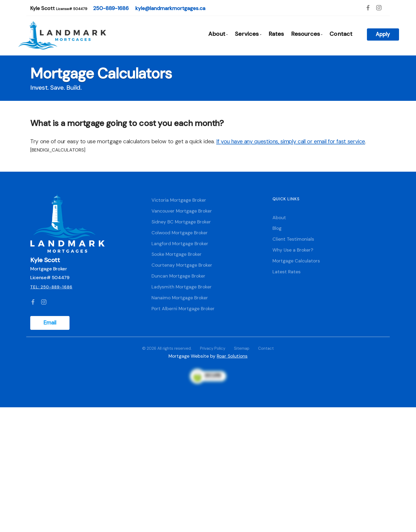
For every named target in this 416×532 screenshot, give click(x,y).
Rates (276, 34)
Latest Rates (287, 272)
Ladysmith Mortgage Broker (182, 287)
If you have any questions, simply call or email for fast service (291, 141)
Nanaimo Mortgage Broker (180, 298)
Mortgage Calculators (296, 261)
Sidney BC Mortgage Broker (181, 222)
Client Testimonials (293, 239)
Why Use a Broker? (293, 250)
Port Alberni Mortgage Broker (183, 309)
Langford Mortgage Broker (180, 244)
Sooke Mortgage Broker (177, 254)
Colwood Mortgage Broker (180, 233)
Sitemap (242, 348)
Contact (341, 34)
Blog (277, 228)
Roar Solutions (232, 356)
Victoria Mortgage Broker (179, 200)
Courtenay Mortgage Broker (182, 265)
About (279, 218)
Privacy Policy (213, 348)
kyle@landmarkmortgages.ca (170, 8)
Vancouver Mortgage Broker (182, 211)
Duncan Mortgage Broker (178, 276)
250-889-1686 (111, 8)
